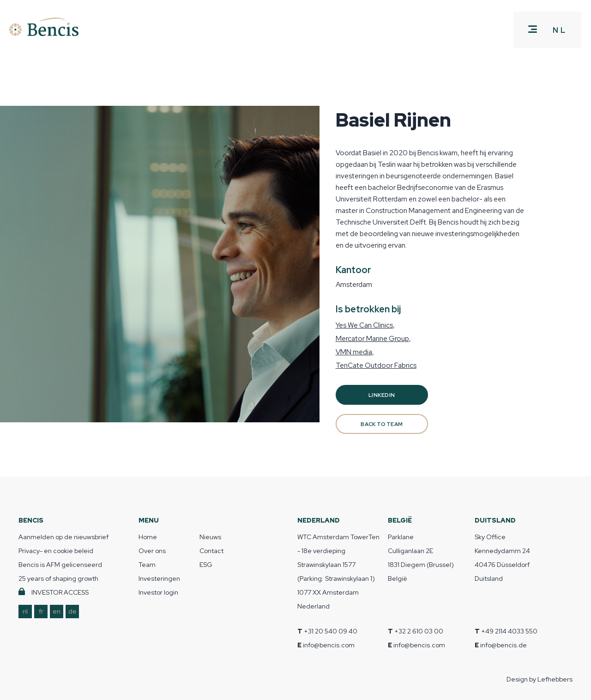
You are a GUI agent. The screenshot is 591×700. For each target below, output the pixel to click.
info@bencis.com (329, 645)
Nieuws (210, 537)
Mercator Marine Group (372, 338)
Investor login (158, 592)
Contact (211, 551)
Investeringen (159, 578)
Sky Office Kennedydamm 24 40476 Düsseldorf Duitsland (502, 558)
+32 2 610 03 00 (419, 631)
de (72, 611)
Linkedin (382, 395)
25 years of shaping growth (58, 578)
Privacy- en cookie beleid (56, 551)
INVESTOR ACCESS (60, 592)
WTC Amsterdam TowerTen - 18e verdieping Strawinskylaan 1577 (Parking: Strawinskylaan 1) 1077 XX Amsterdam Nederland (338, 572)
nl (25, 611)
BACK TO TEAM (382, 424)
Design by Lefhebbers (540, 679)
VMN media (354, 352)
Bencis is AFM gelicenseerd (60, 565)
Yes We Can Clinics (364, 325)
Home (148, 537)
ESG (206, 565)
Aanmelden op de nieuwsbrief (63, 537)
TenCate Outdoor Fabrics (376, 365)
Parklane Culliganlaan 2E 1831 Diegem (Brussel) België (421, 558)
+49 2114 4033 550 (509, 631)
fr (41, 611)
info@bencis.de (504, 645)
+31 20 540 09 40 (331, 631)
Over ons (152, 551)
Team (147, 565)
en (57, 611)
